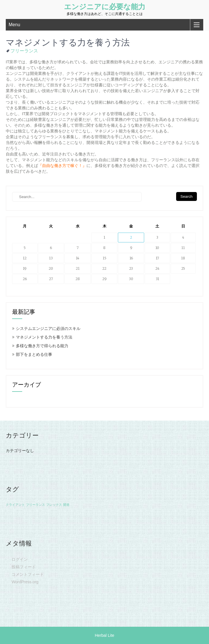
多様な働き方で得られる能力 (42, 346)
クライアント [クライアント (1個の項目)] (15, 505)
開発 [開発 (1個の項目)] (66, 505)
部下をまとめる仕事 (34, 354)
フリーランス (24, 51)
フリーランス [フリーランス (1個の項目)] (35, 505)
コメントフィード (28, 574)
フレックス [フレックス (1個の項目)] (54, 505)
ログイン (20, 559)
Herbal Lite (105, 635)
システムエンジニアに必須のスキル (48, 328)
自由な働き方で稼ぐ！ (62, 166)
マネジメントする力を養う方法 (44, 337)
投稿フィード (24, 567)
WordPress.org (25, 582)
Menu (14, 25)
